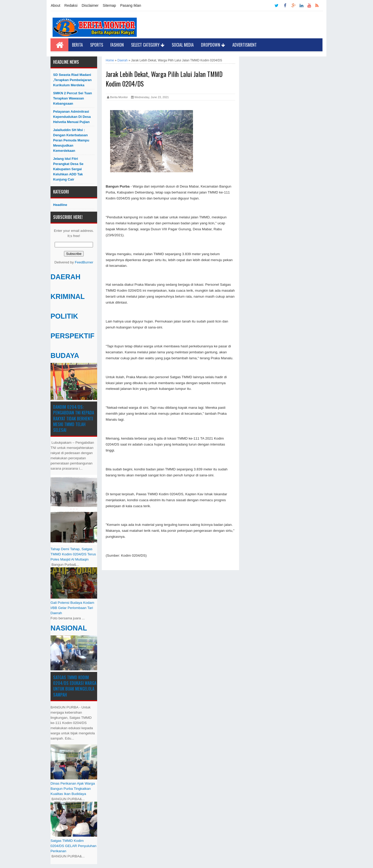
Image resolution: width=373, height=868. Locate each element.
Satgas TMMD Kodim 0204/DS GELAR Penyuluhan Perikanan (73, 846)
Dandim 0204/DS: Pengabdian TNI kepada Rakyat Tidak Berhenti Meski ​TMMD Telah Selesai (74, 419)
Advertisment (245, 45)
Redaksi (71, 5)
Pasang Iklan (131, 5)
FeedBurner (84, 262)
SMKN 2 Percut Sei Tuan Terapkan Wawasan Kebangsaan (73, 98)
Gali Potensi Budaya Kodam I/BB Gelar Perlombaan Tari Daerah (72, 608)
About (56, 5)
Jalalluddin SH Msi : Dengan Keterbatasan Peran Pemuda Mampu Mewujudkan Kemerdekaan (71, 140)
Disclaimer (90, 5)
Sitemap (109, 5)
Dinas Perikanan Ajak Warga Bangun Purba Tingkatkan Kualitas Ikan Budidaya (73, 789)
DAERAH (66, 277)
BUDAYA (65, 356)
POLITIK (64, 316)
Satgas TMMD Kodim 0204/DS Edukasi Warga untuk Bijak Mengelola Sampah (75, 686)
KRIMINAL (68, 297)
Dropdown (213, 45)
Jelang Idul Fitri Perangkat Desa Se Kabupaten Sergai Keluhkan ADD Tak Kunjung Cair (68, 169)
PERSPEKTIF (73, 336)
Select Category (148, 45)
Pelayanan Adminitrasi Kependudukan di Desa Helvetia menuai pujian (72, 117)
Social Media (183, 45)
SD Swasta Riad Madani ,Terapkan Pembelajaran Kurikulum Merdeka (72, 80)
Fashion (117, 45)
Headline (60, 205)
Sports (97, 45)
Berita (77, 45)
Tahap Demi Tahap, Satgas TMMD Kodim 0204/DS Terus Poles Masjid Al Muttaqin (73, 554)
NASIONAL (69, 628)
